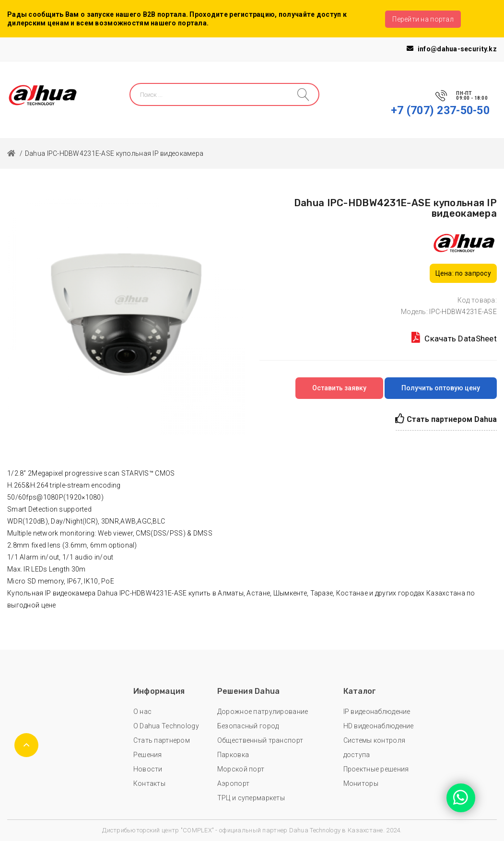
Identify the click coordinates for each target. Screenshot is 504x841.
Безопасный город (248, 726)
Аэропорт (233, 783)
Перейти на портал (423, 19)
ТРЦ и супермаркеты (251, 798)
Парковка (233, 755)
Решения (148, 755)
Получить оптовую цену (441, 388)
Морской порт (241, 769)
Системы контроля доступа (374, 748)
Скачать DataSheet (454, 338)
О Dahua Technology (166, 726)
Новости (148, 769)
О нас (142, 712)
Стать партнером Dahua (446, 419)
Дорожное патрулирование (263, 712)
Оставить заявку (339, 388)
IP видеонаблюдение (377, 712)
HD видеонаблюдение (379, 726)
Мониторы (361, 783)
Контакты (149, 783)
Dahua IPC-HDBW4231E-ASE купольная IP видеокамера (114, 153)
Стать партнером (162, 740)
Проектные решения (376, 769)
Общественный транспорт (260, 740)
